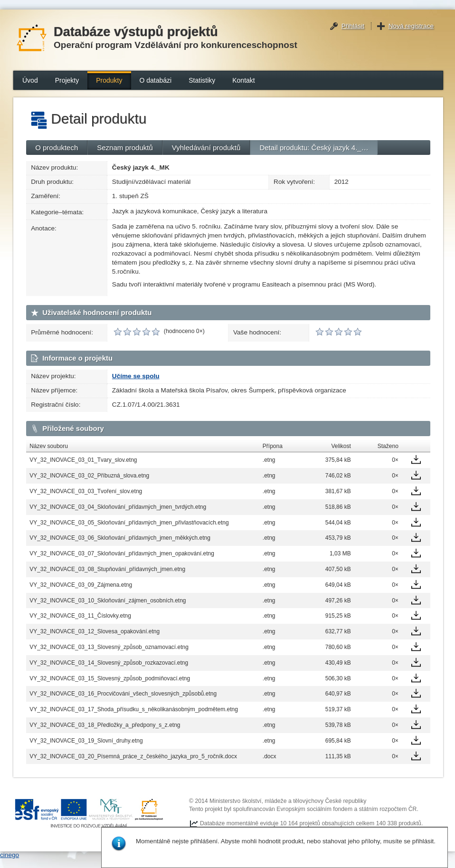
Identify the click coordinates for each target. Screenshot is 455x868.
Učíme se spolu (136, 376)
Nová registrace (411, 26)
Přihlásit (353, 26)
